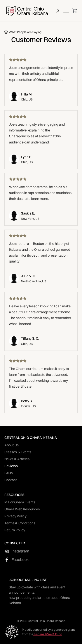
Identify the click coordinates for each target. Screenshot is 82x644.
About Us (11, 445)
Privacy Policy (15, 516)
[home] (27, 11)
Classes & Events (18, 452)
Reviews (11, 466)
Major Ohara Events (20, 502)
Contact (11, 480)
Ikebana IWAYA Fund (48, 634)
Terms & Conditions (20, 523)
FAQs (9, 473)
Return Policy (15, 530)
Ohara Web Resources (22, 509)
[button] (66, 11)
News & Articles (17, 459)
